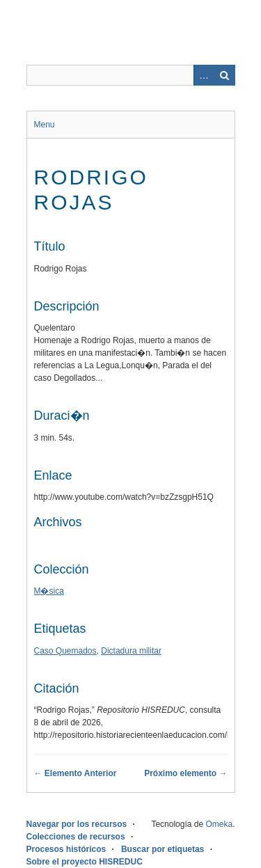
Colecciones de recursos (76, 837)
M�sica (49, 591)
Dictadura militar (131, 651)
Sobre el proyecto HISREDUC (85, 862)
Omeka (219, 824)
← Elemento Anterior (76, 773)
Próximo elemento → (185, 773)
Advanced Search (204, 75)
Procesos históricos (66, 849)
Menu (45, 125)
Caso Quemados (65, 651)
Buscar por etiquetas (163, 849)
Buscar (225, 75)
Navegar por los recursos (77, 824)
